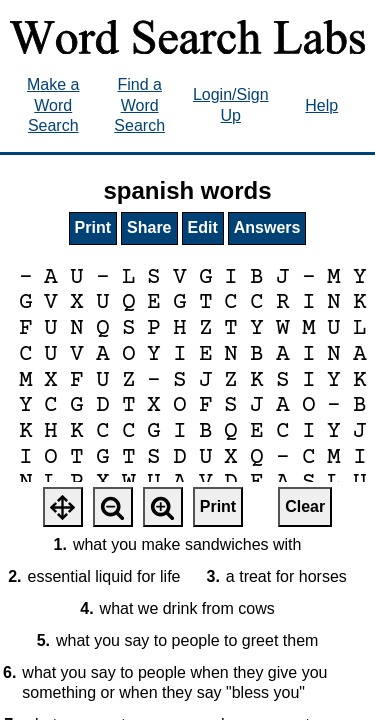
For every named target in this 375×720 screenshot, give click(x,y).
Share (149, 227)
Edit (203, 227)
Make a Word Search (53, 105)
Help (321, 105)
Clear (305, 506)
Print (93, 227)
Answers (267, 227)
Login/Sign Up (231, 105)
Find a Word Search (139, 105)
